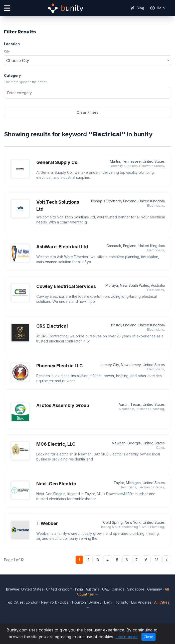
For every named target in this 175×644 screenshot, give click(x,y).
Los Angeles (141, 602)
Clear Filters (87, 112)
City (7, 51)
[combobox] (87, 60)
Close (148, 637)
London (32, 602)
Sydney (95, 602)
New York (49, 602)
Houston (79, 602)
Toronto (122, 602)
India (79, 589)
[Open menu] (7, 8)
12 (157, 560)
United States (32, 589)
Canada (118, 589)
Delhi (108, 602)
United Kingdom (59, 589)
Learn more (127, 637)
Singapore (136, 589)
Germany (155, 589)
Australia (93, 589)
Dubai (65, 602)
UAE (106, 589)
